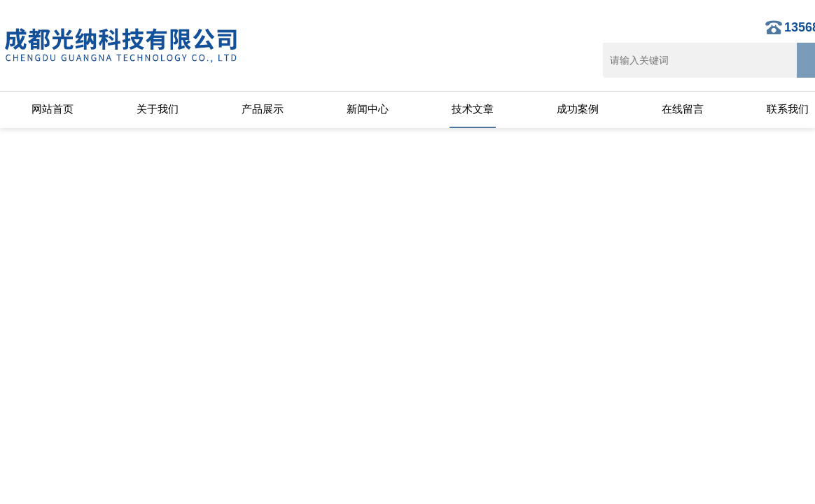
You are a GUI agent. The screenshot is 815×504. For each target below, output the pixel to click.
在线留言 (683, 109)
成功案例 (578, 109)
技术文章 (473, 109)
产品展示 (263, 109)
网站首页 (53, 109)
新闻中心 (368, 109)
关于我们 (158, 109)
